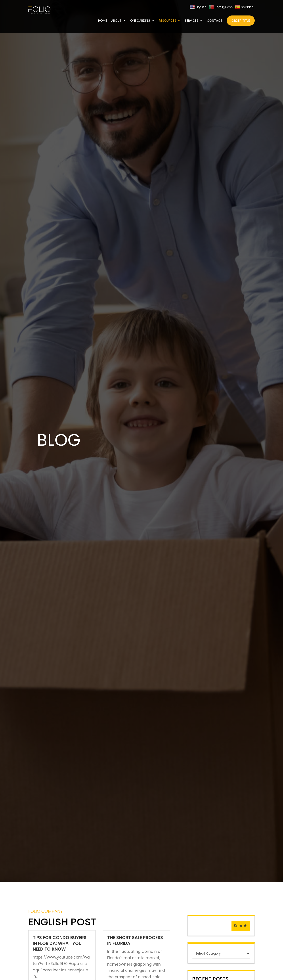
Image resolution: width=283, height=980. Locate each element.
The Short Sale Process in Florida (135, 940)
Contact (215, 21)
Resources (168, 21)
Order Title (241, 21)
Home (103, 21)
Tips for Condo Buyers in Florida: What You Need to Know (60, 943)
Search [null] (241, 926)
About (116, 21)
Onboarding (140, 21)
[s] (212, 926)
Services (192, 21)
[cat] (221, 953)
